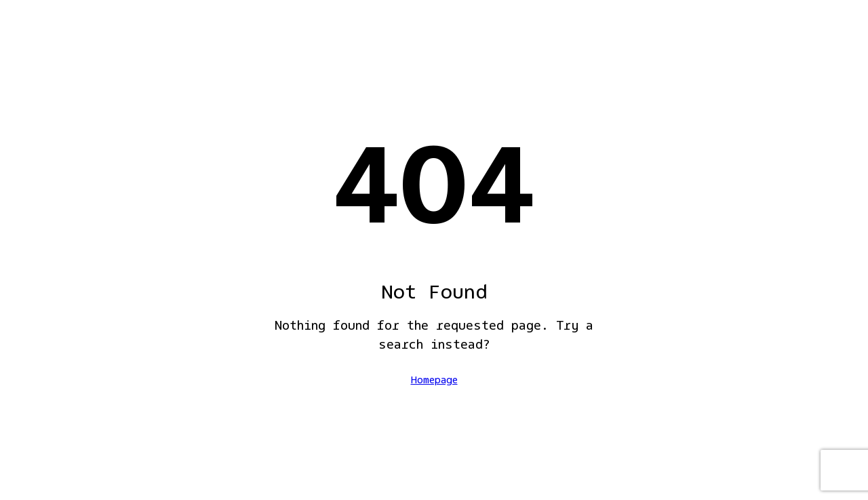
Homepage (434, 381)
